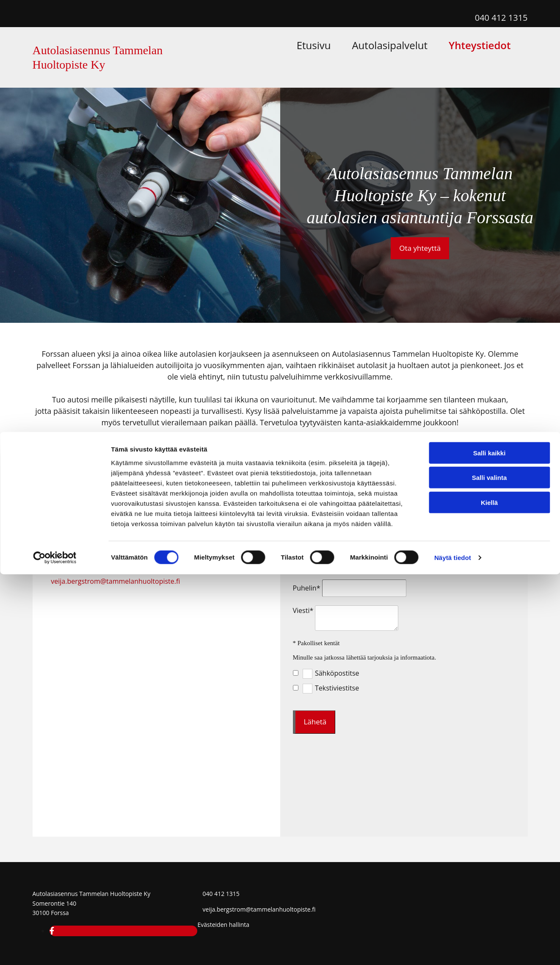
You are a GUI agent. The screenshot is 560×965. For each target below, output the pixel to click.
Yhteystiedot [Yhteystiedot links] (503, 38)
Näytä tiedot (453, 948)
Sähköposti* (312, 562)
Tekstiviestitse (337, 688)
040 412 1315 (501, 18)
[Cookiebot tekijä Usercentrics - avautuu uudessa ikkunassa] (55, 948)
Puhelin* (307, 588)
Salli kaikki (490, 843)
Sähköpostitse (337, 673)
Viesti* (303, 610)
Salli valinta (490, 868)
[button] (420, 248)
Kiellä (489, 893)
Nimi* (302, 536)
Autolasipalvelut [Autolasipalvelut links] (434, 38)
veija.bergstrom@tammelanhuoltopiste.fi (115, 581)
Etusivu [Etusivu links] (376, 38)
